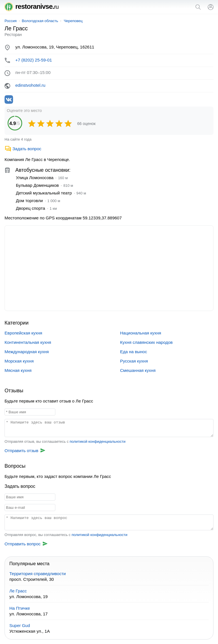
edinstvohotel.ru (30, 85)
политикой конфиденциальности (98, 441)
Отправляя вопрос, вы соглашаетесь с (66, 535)
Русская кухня (134, 361)
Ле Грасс (18, 591)
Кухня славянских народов (146, 342)
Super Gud (20, 625)
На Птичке (20, 608)
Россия (11, 21)
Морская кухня (19, 361)
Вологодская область (40, 21)
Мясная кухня (18, 370)
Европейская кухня (23, 333)
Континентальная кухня (28, 342)
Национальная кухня (141, 333)
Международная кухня (27, 352)
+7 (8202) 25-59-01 (34, 60)
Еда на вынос (134, 352)
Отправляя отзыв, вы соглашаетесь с (65, 441)
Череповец (73, 21)
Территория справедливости (38, 574)
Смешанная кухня (138, 370)
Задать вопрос (23, 149)
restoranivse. (32, 6)
